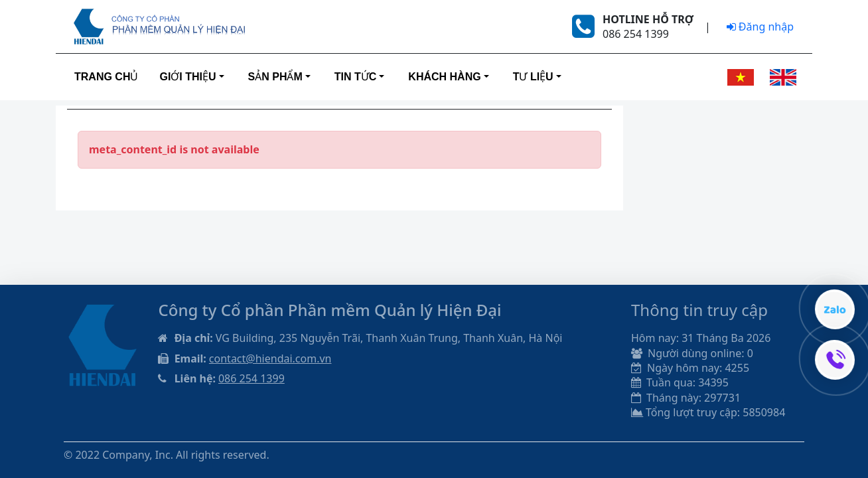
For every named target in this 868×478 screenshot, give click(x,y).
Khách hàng (444, 77)
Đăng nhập (760, 27)
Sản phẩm (275, 77)
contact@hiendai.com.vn (270, 358)
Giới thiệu (187, 77)
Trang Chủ (106, 77)
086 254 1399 (252, 378)
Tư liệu (533, 77)
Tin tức (356, 77)
